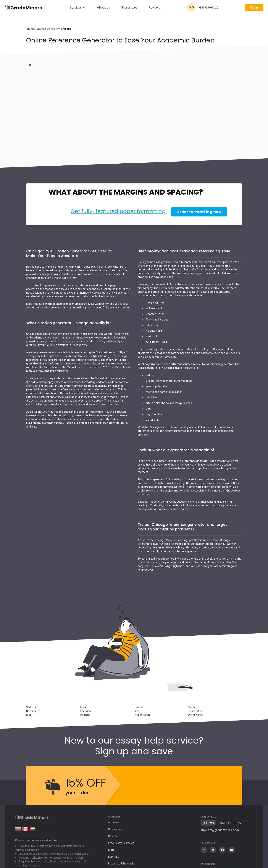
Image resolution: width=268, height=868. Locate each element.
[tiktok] (204, 850)
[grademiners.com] (18, 829)
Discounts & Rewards (121, 863)
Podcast (85, 715)
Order (254, 7)
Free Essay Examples (121, 843)
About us (103, 7)
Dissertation (195, 711)
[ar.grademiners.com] (32, 829)
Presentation (142, 715)
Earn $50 (114, 857)
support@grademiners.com (220, 830)
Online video (195, 715)
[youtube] (232, 850)
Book (83, 707)
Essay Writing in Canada (25, 829)
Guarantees (129, 7)
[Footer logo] (32, 818)
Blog (29, 715)
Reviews (154, 7)
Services (76, 7)
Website (31, 707)
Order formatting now (199, 212)
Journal (139, 707)
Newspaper (33, 711)
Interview (86, 711)
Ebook (192, 707)
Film (137, 711)
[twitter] (213, 850)
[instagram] (222, 850)
